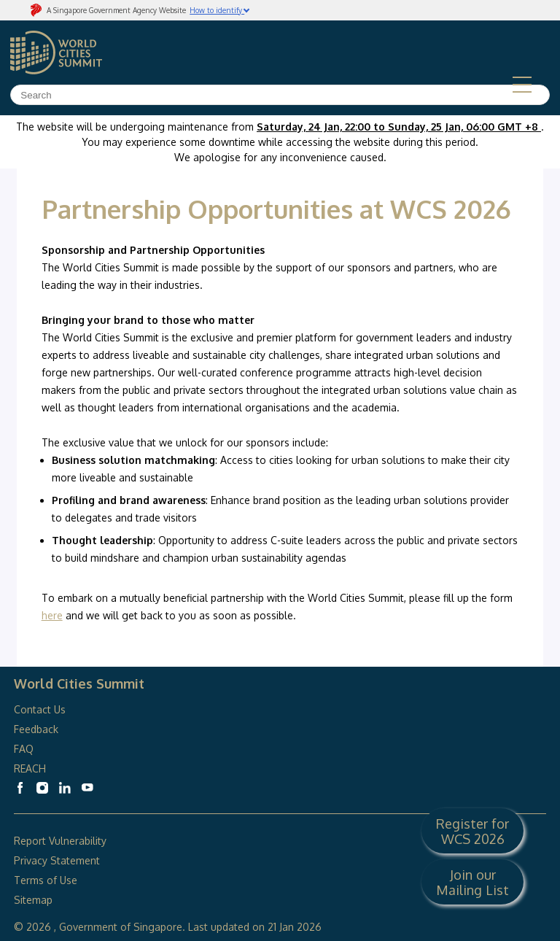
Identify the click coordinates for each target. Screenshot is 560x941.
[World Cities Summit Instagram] (42, 788)
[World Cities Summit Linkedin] (65, 788)
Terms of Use (46, 880)
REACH (30, 768)
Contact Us (40, 709)
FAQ (25, 749)
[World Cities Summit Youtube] (87, 788)
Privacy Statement (57, 860)
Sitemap (33, 900)
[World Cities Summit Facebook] (20, 788)
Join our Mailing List (472, 882)
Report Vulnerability (60, 841)
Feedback (36, 729)
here (52, 615)
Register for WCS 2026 (472, 831)
